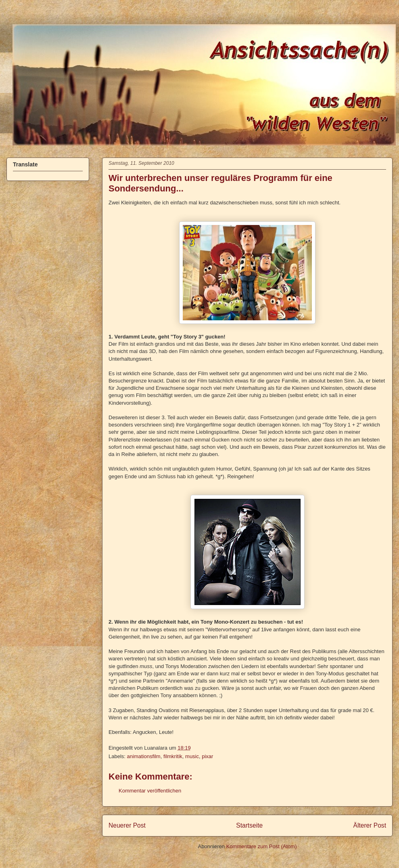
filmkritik (173, 756)
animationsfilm (144, 756)
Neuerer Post (127, 825)
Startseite (249, 825)
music (192, 756)
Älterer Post (370, 825)
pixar (207, 756)
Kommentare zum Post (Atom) (262, 846)
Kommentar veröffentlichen (150, 791)
